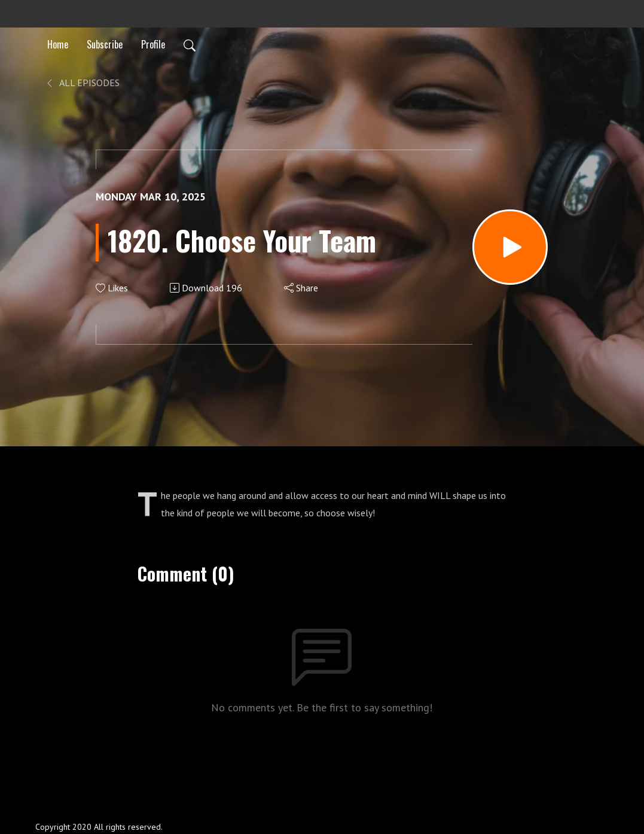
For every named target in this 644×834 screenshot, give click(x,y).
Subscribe (105, 44)
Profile (153, 44)
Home (58, 44)
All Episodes (82, 83)
